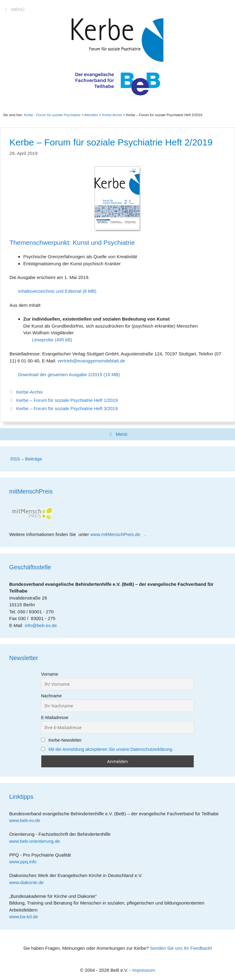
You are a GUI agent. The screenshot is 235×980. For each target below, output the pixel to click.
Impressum (144, 970)
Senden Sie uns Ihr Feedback (180, 948)
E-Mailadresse (55, 718)
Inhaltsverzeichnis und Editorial (50, 291)
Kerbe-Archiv (30, 392)
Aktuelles (91, 115)
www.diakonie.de (29, 882)
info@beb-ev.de (41, 625)
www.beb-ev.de (27, 820)
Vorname (50, 674)
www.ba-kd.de (26, 917)
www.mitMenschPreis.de (117, 534)
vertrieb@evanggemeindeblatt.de (91, 361)
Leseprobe (43, 340)
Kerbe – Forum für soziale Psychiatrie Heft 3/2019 (67, 408)
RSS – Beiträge (26, 459)
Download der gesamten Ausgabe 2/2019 (60, 374)
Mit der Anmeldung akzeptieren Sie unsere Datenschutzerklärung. (111, 749)
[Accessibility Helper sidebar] (228, 7)
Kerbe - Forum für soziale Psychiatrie (52, 115)
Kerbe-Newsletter (61, 740)
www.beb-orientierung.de (37, 841)
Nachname (51, 696)
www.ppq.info (25, 862)
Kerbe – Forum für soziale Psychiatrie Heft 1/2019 (67, 400)
